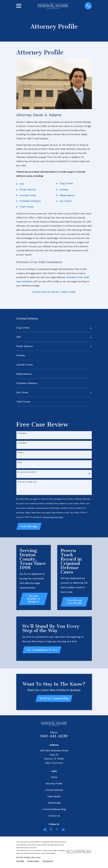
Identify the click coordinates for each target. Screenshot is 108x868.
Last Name (22, 443)
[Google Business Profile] (63, 830)
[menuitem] (52, 328)
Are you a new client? (27, 472)
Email (20, 462)
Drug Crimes (66, 183)
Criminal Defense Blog (54, 810)
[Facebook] (51, 830)
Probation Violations (30, 201)
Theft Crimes (27, 207)
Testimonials (54, 804)
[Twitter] (57, 830)
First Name (22, 433)
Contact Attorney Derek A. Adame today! (54, 292)
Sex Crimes (66, 201)
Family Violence (28, 190)
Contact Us (54, 817)
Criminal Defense (54, 791)
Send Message (29, 527)
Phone (20, 453)
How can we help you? (27, 482)
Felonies (64, 190)
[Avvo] (45, 830)
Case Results (54, 797)
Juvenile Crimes (28, 195)
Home (54, 778)
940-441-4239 (54, 737)
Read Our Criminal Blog (54, 699)
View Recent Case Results (75, 602)
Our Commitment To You (42, 650)
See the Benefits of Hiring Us (33, 599)
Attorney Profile (54, 784)
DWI (22, 184)
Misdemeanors (67, 195)
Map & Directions (54, 764)
